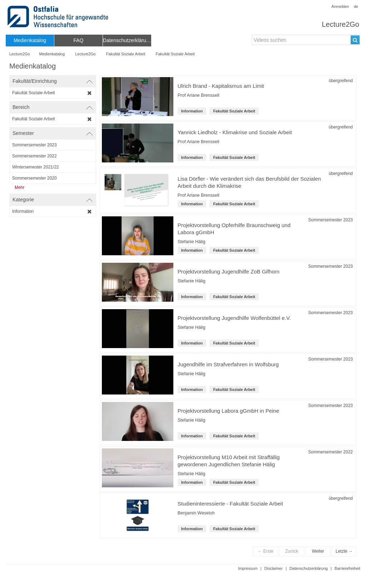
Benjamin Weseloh (196, 513)
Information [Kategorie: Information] (192, 111)
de (356, 6)
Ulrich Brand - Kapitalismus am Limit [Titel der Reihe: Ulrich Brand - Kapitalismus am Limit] (221, 86)
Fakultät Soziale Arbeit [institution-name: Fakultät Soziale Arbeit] (234, 111)
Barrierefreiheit (347, 568)
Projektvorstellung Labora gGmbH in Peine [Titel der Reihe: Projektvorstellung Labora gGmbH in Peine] (228, 411)
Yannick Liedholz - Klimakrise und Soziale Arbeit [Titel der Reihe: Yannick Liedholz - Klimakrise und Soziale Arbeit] (235, 132)
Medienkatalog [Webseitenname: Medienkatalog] (52, 54)
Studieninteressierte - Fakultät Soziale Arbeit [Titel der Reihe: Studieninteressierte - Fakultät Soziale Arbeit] (230, 504)
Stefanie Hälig (192, 242)
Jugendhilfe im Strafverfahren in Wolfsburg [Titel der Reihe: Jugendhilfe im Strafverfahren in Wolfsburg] (228, 364)
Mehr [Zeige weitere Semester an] (19, 187)
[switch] (53, 81)
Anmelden (340, 6)
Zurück (292, 551)
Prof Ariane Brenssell (199, 95)
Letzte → (344, 551)
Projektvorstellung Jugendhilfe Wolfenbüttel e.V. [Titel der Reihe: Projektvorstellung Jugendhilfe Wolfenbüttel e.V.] (234, 318)
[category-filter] (53, 211)
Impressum (248, 568)
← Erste (265, 551)
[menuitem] (30, 41)
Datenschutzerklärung (309, 568)
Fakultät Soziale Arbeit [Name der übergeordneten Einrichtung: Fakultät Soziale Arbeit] (126, 54)
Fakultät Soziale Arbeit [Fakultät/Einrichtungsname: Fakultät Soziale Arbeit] (175, 54)
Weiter (318, 551)
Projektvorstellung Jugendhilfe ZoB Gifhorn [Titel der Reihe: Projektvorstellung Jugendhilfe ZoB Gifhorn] (229, 272)
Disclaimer (274, 568)
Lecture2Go (340, 24)
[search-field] (306, 40)
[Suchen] (355, 40)
